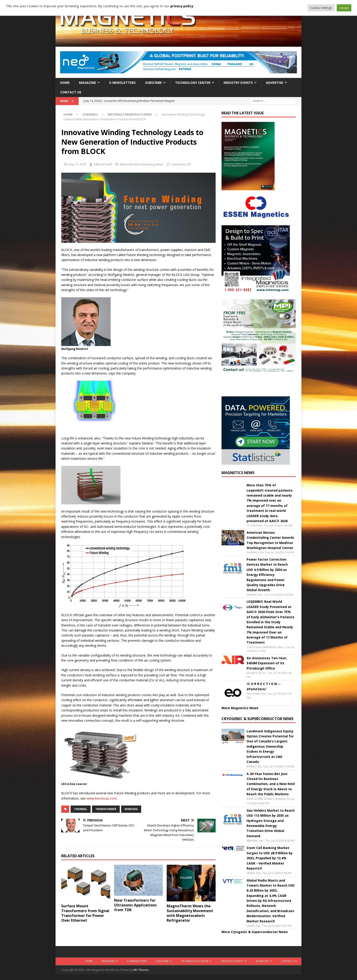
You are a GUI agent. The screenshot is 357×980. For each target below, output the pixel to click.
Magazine (88, 83)
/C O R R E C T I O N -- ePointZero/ (264, 686)
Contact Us (71, 92)
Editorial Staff (103, 164)
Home (65, 83)
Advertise (275, 83)
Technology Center (193, 83)
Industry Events (238, 83)
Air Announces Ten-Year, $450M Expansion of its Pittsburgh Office (267, 663)
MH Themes (141, 970)
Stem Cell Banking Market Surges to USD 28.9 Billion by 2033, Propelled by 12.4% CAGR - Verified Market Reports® (270, 858)
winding (131, 809)
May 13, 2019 (77, 164)
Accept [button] (344, 8)
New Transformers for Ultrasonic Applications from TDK (135, 905)
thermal (81, 809)
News (160, 164)
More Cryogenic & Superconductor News (255, 932)
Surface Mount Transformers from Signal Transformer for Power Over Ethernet (85, 913)
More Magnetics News (240, 708)
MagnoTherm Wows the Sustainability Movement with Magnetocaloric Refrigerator (190, 913)
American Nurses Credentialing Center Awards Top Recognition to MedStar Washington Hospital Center (270, 540)
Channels (90, 114)
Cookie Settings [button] (321, 8)
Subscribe (153, 83)
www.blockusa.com (102, 798)
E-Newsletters (122, 83)
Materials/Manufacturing (137, 164)
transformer (106, 809)
